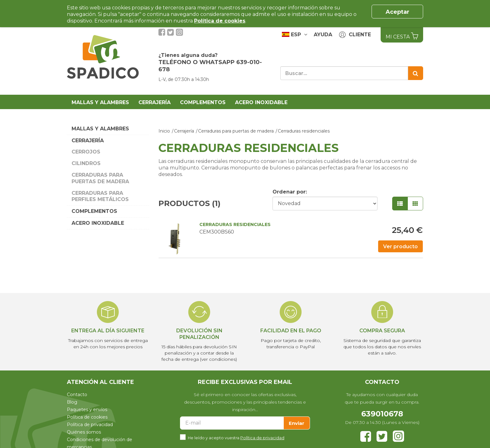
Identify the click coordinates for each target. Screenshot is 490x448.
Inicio (164, 131)
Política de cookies (87, 417)
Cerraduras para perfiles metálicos (100, 196)
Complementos (203, 102)
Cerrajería (155, 102)
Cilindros (86, 163)
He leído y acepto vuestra (236, 437)
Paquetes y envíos (87, 410)
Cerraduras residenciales (304, 131)
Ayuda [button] (323, 35)
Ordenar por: (290, 192)
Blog (72, 402)
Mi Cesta (402, 36)
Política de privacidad (90, 425)
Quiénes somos (84, 432)
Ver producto (400, 247)
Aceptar (397, 12)
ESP (295, 34)
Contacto (77, 395)
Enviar (297, 423)
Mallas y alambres (100, 102)
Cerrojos (86, 152)
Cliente (355, 35)
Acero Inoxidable (261, 102)
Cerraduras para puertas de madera (100, 178)
